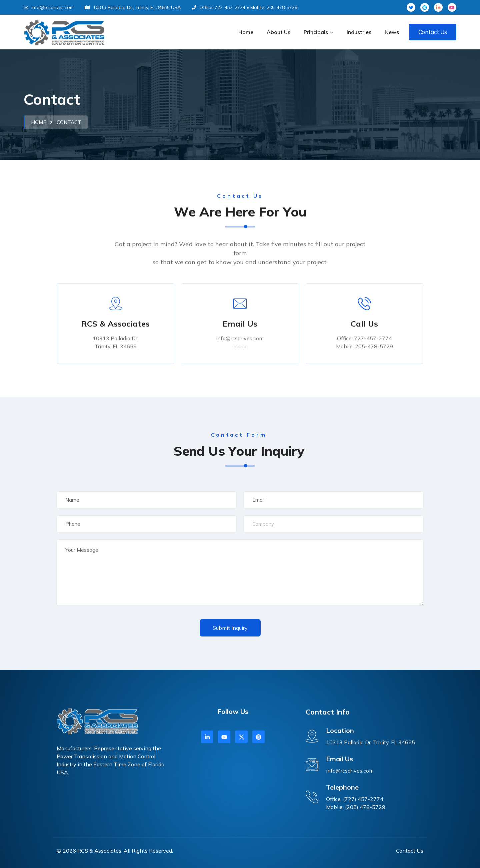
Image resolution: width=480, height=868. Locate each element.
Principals (316, 32)
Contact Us (433, 32)
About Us (278, 32)
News (392, 32)
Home (246, 32)
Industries (359, 32)
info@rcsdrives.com (49, 7)
